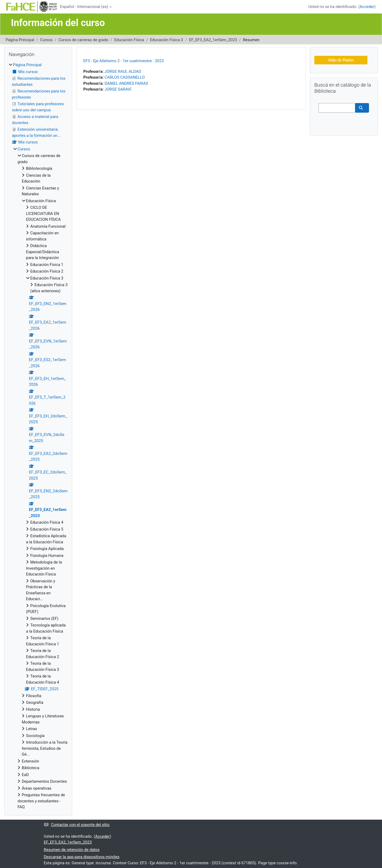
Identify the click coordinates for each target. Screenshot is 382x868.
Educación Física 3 (166, 40)
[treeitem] (38, 436)
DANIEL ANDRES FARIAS (126, 83)
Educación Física (129, 40)
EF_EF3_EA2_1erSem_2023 (213, 40)
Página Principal (20, 40)
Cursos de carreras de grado (84, 40)
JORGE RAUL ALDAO (123, 71)
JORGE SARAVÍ (118, 89)
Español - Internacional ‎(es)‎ (84, 7)
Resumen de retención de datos (72, 850)
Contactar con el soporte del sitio (77, 825)
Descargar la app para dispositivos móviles (82, 857)
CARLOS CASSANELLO (125, 77)
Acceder (367, 7)
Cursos (46, 40)
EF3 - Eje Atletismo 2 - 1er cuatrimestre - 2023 (124, 61)
